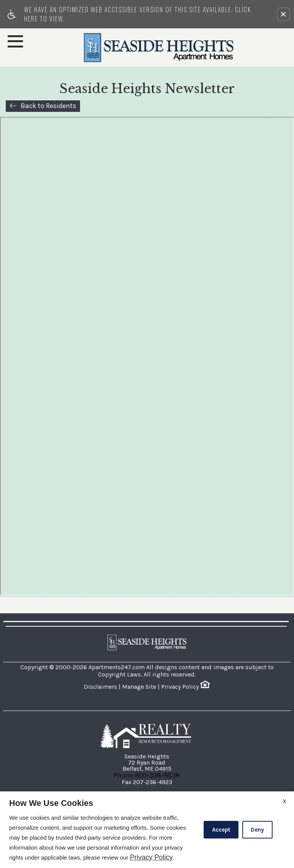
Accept (221, 830)
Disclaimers (100, 687)
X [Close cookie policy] (284, 801)
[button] (283, 14)
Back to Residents (48, 106)
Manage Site (139, 687)
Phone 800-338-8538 (147, 775)
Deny (257, 830)
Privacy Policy (180, 687)
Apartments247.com (117, 667)
